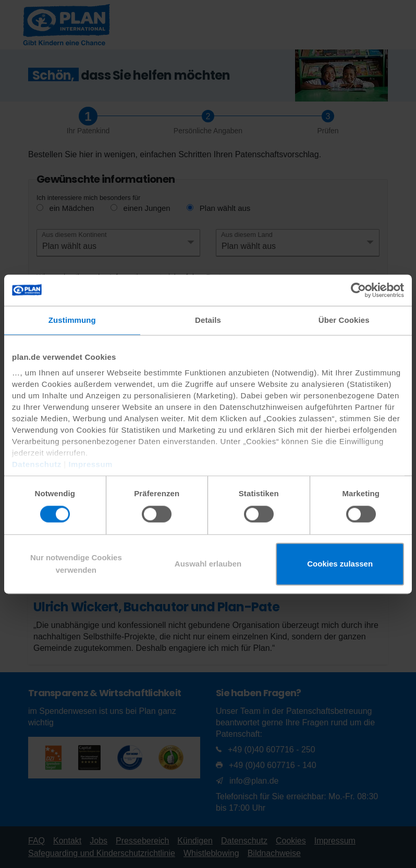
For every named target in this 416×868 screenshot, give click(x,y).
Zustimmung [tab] (72, 320)
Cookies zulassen (340, 564)
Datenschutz (37, 464)
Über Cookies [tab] (344, 320)
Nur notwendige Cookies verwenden (76, 564)
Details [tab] (208, 320)
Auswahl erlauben (208, 564)
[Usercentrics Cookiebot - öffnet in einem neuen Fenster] (358, 290)
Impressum (90, 464)
